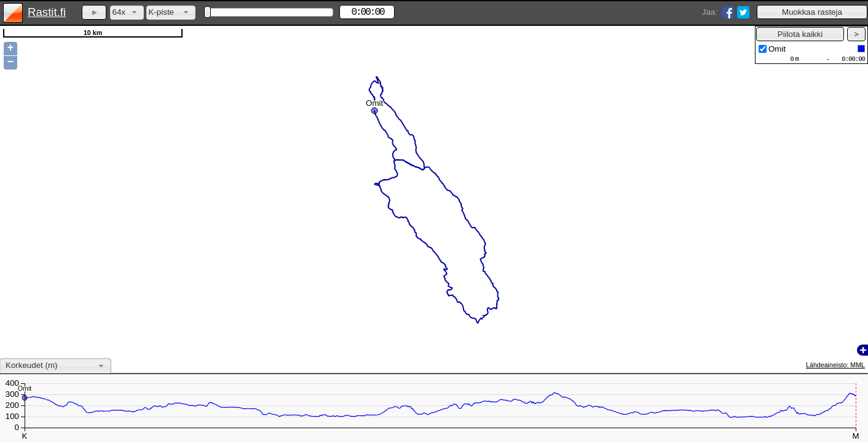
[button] (812, 12)
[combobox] (127, 13)
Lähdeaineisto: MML (835, 365)
